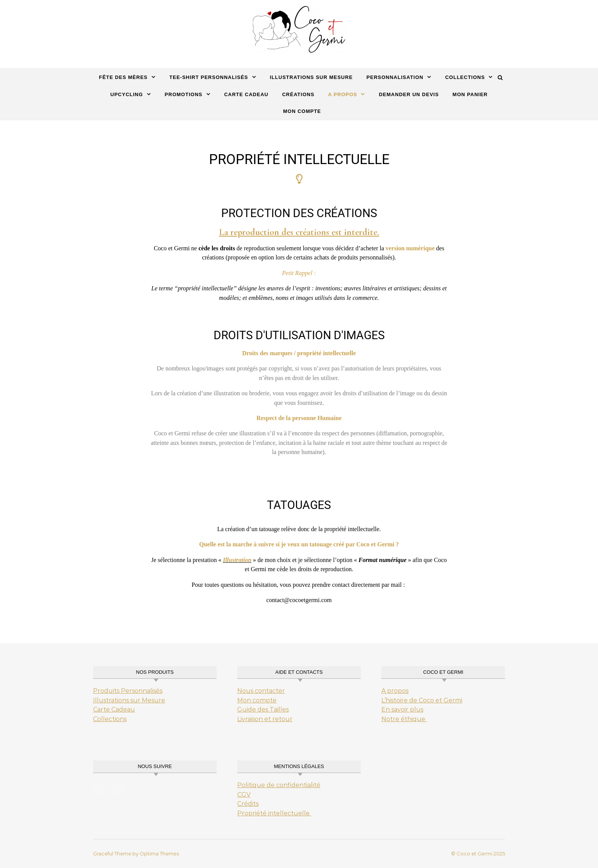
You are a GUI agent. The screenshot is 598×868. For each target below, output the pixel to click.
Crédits (248, 804)
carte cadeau (246, 94)
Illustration (237, 560)
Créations (298, 94)
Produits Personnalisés (128, 691)
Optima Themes (159, 854)
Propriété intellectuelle (274, 813)
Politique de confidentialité (279, 785)
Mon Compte (302, 111)
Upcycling (127, 94)
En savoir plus (402, 709)
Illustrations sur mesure (311, 77)
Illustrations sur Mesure (129, 700)
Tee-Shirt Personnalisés (209, 77)
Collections (465, 77)
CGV (244, 795)
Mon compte (257, 700)
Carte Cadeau (114, 709)
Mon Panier (470, 94)
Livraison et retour (265, 719)
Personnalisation (395, 77)
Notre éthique (404, 719)
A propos (342, 94)
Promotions (184, 94)
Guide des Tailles (263, 709)
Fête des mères (123, 77)
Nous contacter (261, 691)
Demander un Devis (409, 94)
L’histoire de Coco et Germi (422, 700)
